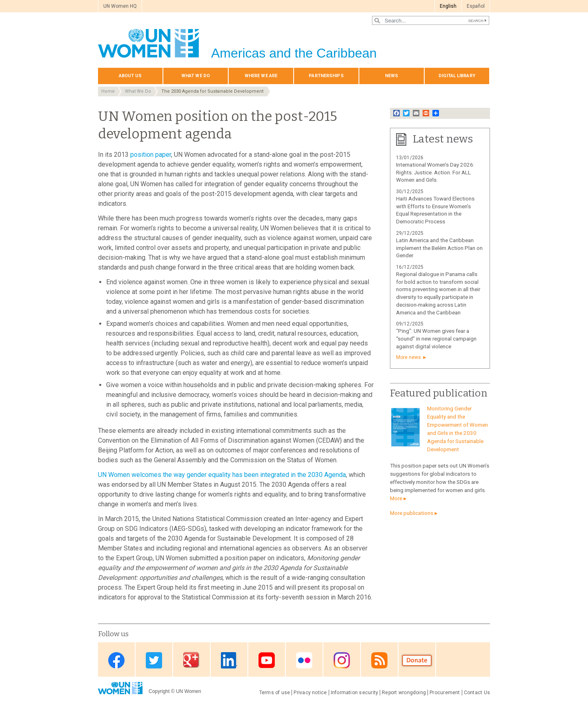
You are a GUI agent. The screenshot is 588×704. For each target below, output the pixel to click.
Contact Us (477, 693)
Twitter (154, 660)
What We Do (196, 76)
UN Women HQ (120, 6)
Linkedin (229, 660)
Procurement (445, 693)
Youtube (267, 660)
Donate (417, 660)
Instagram (342, 660)
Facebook (116, 660)
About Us (130, 76)
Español (476, 6)
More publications (412, 513)
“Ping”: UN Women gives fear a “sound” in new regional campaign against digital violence (436, 339)
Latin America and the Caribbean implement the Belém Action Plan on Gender (439, 248)
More (396, 498)
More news (409, 357)
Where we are (261, 76)
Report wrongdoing (404, 693)
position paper (151, 155)
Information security (355, 693)
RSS (379, 660)
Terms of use (275, 693)
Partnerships (326, 76)
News (392, 76)
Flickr (304, 660)
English (448, 6)
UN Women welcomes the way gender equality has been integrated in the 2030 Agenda (222, 475)
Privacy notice (310, 693)
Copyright (159, 691)
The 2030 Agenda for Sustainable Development (212, 91)
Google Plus (192, 660)
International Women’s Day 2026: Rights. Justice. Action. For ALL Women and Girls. (435, 173)
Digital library (457, 76)
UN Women (189, 691)
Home (108, 91)
